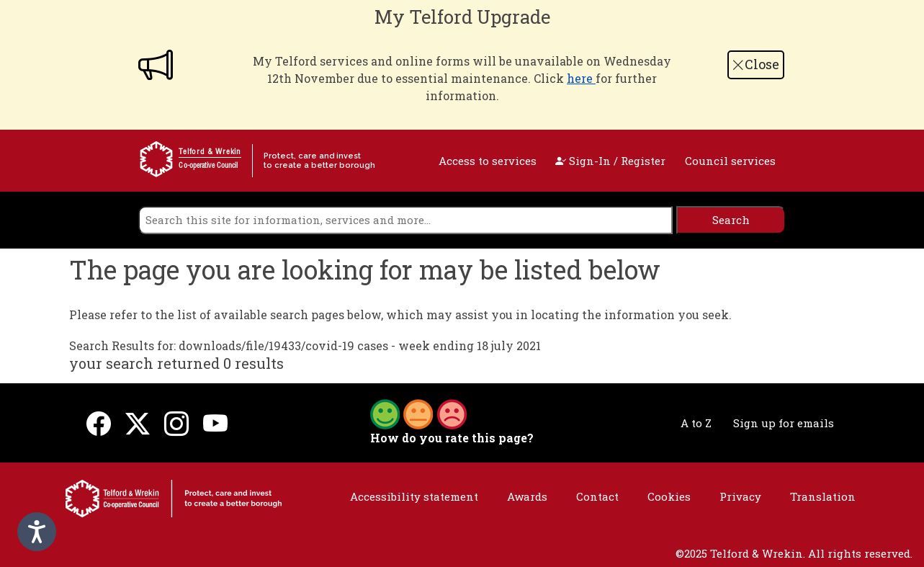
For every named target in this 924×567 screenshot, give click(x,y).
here (581, 78)
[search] (405, 220)
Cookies (669, 496)
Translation (823, 496)
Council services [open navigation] (730, 161)
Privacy (740, 496)
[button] (418, 413)
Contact (597, 496)
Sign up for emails (784, 423)
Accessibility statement (414, 496)
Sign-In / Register (610, 161)
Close (755, 64)
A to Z (696, 423)
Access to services (488, 161)
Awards (527, 496)
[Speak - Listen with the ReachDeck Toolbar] (37, 532)
